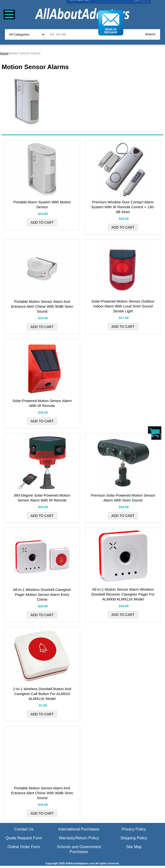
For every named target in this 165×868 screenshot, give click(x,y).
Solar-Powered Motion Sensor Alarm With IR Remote (42, 403)
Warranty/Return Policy (79, 838)
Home (4, 53)
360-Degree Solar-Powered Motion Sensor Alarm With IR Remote (42, 498)
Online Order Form (24, 847)
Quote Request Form (24, 838)
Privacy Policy (134, 829)
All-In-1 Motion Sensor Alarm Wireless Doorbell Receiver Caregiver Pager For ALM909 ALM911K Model (123, 594)
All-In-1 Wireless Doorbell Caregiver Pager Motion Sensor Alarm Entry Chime (42, 594)
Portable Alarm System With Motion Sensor (42, 204)
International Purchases (79, 829)
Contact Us (24, 829)
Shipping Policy (134, 838)
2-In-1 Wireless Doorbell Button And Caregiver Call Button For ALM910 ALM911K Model (42, 694)
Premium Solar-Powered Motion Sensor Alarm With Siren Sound (123, 498)
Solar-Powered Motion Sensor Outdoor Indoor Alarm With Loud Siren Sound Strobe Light (123, 306)
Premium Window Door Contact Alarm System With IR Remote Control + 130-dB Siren (123, 207)
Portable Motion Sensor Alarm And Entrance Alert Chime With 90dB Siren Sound (42, 306)
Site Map (134, 847)
